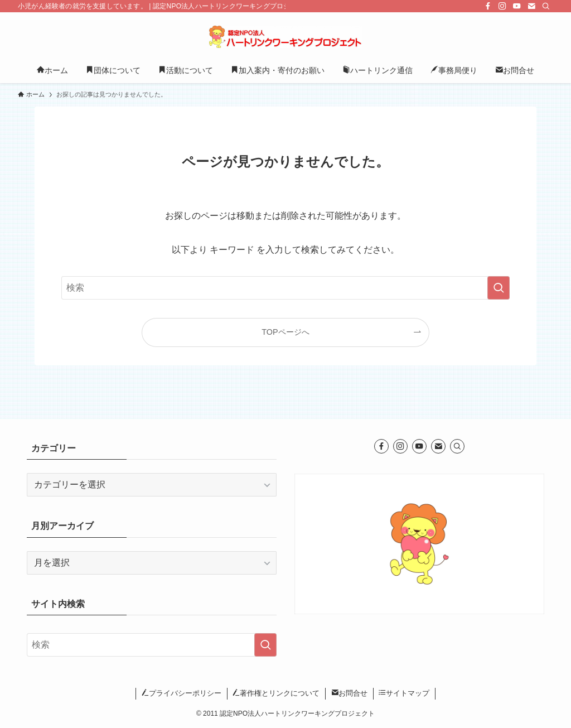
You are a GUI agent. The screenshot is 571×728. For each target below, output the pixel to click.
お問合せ (349, 693)
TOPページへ (285, 332)
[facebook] (488, 6)
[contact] (531, 6)
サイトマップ (404, 693)
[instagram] (502, 6)
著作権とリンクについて (276, 693)
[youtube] (517, 6)
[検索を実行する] (499, 288)
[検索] (546, 6)
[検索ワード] (285, 288)
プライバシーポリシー (182, 693)
